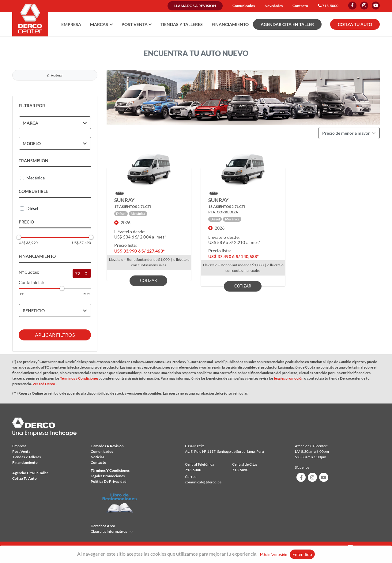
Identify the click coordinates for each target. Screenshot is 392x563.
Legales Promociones (108, 476)
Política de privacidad (109, 481)
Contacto (300, 6)
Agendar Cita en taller (30, 473)
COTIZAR (148, 280)
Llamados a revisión (195, 6)
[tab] (55, 123)
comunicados (102, 451)
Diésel (32, 208)
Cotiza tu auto (24, 478)
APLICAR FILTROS (55, 335)
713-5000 (330, 6)
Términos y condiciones (110, 470)
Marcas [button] (102, 24)
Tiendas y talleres (182, 24)
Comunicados (244, 6)
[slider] (19, 237)
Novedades (274, 6)
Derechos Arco (103, 526)
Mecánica (36, 178)
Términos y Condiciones (79, 378)
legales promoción (289, 378)
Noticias (97, 457)
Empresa (71, 24)
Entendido (302, 554)
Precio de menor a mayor (349, 133)
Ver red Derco (44, 384)
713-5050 (240, 470)
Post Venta (21, 451)
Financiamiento (230, 24)
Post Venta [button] (137, 24)
